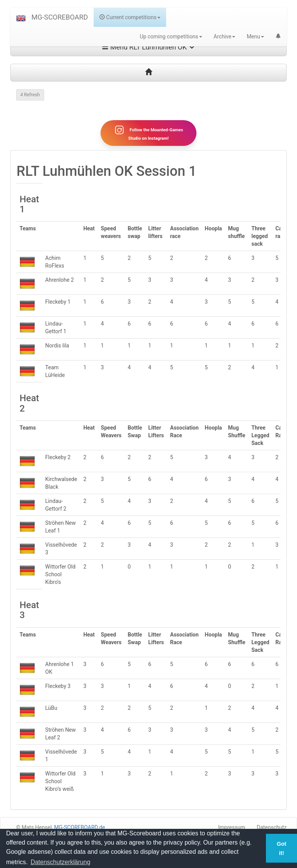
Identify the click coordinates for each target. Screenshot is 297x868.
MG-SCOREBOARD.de (80, 827)
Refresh (30, 95)
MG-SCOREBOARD (60, 17)
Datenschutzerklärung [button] (61, 862)
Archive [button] (224, 36)
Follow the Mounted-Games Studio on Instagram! (148, 133)
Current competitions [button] (130, 17)
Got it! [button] (281, 848)
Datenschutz (272, 827)
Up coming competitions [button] (171, 36)
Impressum (232, 827)
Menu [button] (255, 36)
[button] (21, 17)
